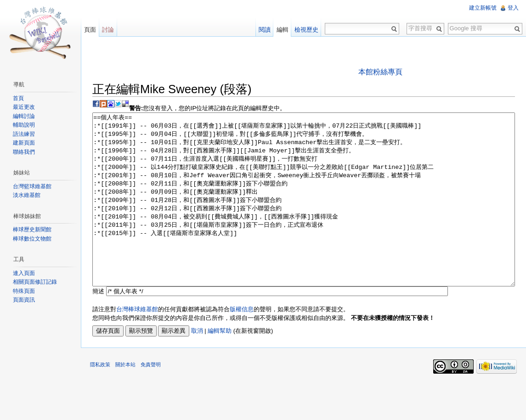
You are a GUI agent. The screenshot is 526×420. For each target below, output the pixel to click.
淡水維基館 (27, 195)
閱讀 (265, 30)
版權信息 (242, 344)
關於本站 (125, 399)
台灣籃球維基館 (32, 186)
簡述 (98, 326)
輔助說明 (24, 125)
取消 (197, 365)
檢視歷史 (306, 30)
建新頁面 (24, 143)
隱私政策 (100, 399)
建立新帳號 (483, 8)
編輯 (283, 30)
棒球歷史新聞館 (32, 230)
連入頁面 (24, 273)
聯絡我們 (24, 152)
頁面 (90, 30)
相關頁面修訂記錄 (35, 282)
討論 (108, 30)
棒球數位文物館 (32, 239)
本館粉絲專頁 (380, 72)
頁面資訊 (24, 300)
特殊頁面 (24, 291)
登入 (513, 8)
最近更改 (24, 107)
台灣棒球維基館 (137, 344)
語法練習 (24, 134)
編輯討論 (24, 116)
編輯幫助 (220, 365)
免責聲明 (151, 399)
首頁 (18, 98)
